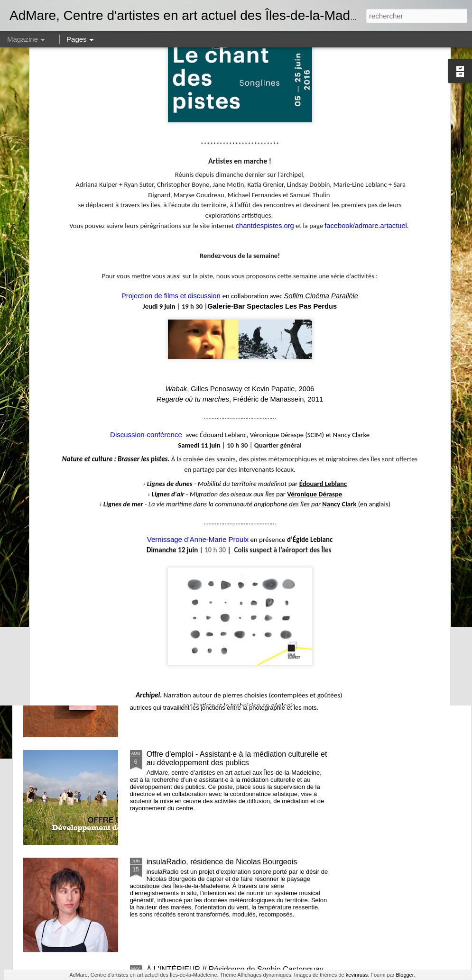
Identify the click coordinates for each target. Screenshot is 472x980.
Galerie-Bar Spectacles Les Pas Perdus (272, 136)
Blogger (404, 975)
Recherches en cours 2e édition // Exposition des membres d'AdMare (190, 364)
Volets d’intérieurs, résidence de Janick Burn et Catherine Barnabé (298, 364)
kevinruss (357, 975)
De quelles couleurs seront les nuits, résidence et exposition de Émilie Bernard (415, 364)
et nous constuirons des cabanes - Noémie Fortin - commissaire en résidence (231, 435)
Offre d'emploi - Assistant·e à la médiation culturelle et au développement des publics (237, 758)
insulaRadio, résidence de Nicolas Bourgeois (222, 862)
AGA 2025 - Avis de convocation (73, 355)
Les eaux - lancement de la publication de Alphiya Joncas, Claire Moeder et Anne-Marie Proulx (230, 651)
